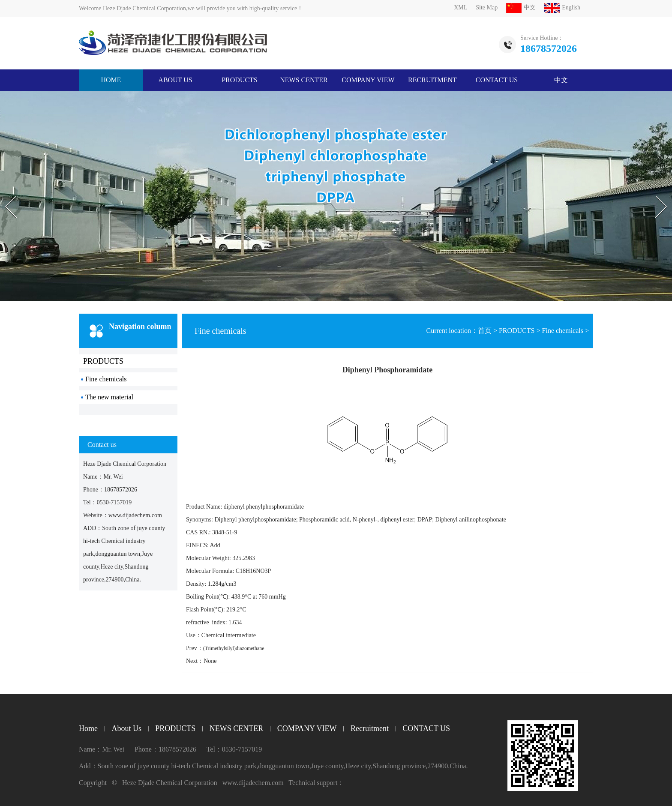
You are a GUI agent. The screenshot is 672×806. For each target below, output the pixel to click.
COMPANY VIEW (368, 80)
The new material (109, 397)
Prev (5, 189)
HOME (111, 80)
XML (460, 7)
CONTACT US (497, 80)
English (562, 7)
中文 (521, 7)
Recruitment (432, 80)
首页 (485, 331)
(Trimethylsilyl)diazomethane (234, 648)
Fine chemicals (106, 379)
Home (88, 728)
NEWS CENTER (304, 80)
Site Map (487, 7)
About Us (175, 80)
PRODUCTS (240, 80)
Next (652, 189)
